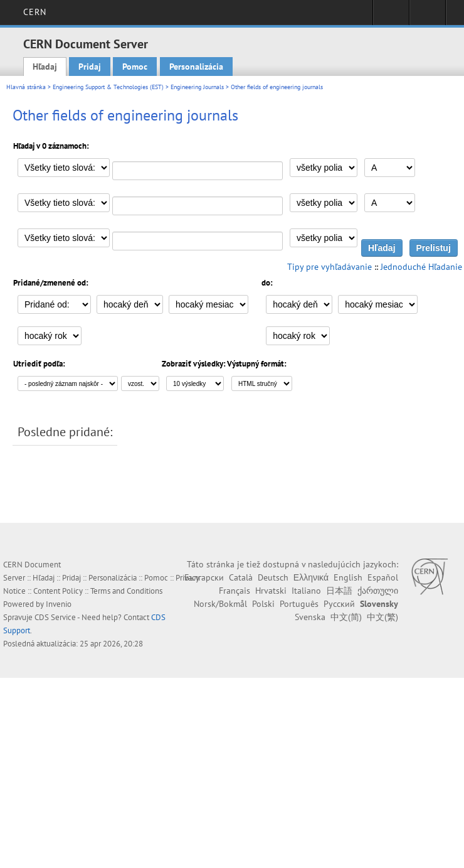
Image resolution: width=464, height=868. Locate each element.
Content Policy (58, 591)
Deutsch (273, 577)
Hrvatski (271, 591)
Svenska (310, 617)
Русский (339, 604)
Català (241, 577)
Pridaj (90, 67)
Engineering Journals (197, 87)
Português (299, 604)
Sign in (391, 16)
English (348, 577)
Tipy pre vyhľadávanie (330, 267)
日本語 (339, 591)
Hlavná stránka (26, 87)
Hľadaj (45, 67)
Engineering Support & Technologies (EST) (108, 87)
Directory (427, 16)
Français (235, 591)
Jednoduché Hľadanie (421, 267)
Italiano (306, 591)
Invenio (59, 604)
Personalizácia (196, 67)
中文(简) (346, 617)
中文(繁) (382, 617)
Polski (263, 604)
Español (383, 577)
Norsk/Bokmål (220, 604)
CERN (35, 12)
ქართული (378, 591)
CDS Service (55, 617)
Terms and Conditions (126, 591)
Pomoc (135, 67)
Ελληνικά (311, 577)
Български (204, 577)
